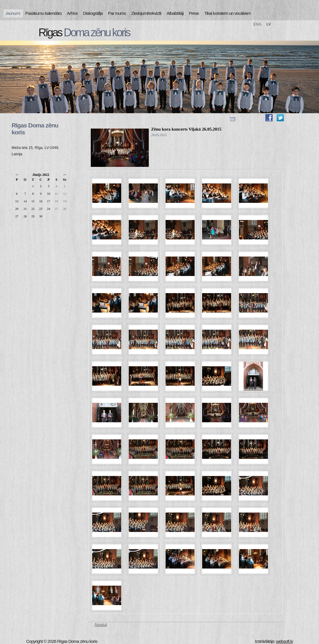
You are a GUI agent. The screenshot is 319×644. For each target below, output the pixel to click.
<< (17, 175)
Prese (194, 13)
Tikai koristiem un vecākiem (228, 13)
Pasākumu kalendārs (43, 13)
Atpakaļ (101, 625)
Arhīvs (72, 13)
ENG (258, 24)
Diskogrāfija (93, 13)
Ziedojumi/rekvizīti (146, 13)
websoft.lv (284, 641)
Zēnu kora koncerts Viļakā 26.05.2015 (186, 129)
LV (269, 24)
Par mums (117, 13)
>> (65, 175)
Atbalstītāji (175, 13)
